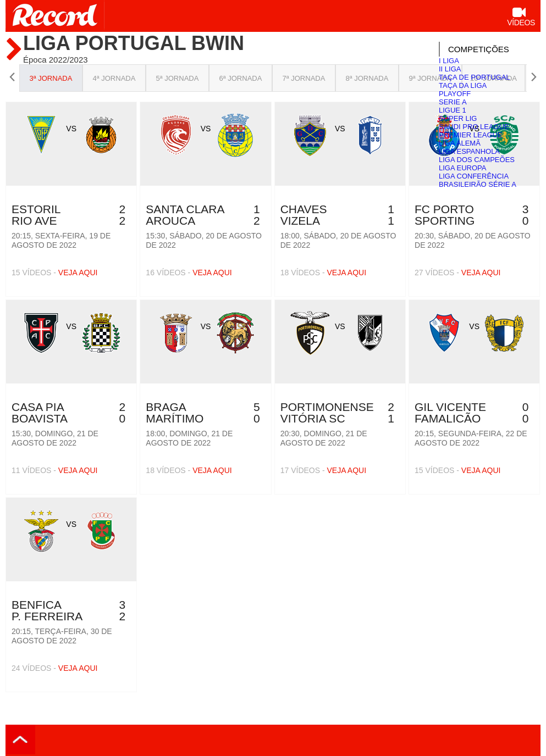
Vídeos (521, 18)
